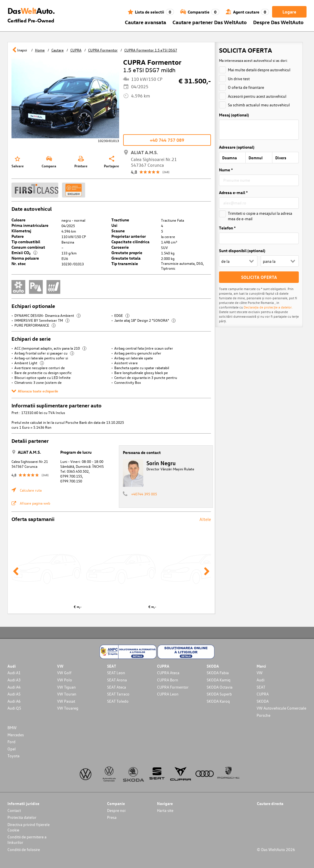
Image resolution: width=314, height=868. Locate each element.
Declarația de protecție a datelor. (268, 307)
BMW (12, 728)
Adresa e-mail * (233, 192)
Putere (18, 236)
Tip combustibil (26, 242)
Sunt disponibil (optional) (242, 251)
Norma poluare (25, 258)
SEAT (261, 687)
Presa (112, 817)
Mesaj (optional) (234, 115)
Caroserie (120, 247)
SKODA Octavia (220, 687)
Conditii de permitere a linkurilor (27, 840)
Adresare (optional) (237, 147)
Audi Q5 (14, 708)
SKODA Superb (219, 694)
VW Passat (66, 701)
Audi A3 (14, 680)
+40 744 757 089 (167, 140)
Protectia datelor (22, 817)
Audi (260, 680)
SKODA (263, 701)
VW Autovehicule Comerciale (281, 708)
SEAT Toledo (118, 701)
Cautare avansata (146, 22)
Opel (12, 749)
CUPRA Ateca (168, 673)
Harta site (165, 810)
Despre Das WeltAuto (278, 22)
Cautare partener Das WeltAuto (210, 22)
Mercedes (16, 735)
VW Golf (64, 673)
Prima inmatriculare (30, 225)
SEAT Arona (117, 680)
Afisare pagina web (35, 503)
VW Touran (67, 694)
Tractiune (120, 220)
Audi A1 (14, 673)
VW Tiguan (66, 687)
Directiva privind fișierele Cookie (29, 827)
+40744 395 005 (144, 494)
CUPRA (263, 694)
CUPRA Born (168, 680)
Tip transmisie (125, 264)
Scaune (118, 231)
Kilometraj (21, 231)
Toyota (13, 756)
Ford (11, 742)
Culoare (19, 220)
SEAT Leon (116, 673)
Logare (289, 12)
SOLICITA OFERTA (259, 277)
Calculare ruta (31, 490)
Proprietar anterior (129, 236)
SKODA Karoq (218, 701)
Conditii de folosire (24, 849)
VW (260, 673)
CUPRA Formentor (173, 687)
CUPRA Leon (168, 694)
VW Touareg (68, 708)
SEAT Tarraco (118, 694)
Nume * (226, 170)
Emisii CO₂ (24, 253)
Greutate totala (126, 258)
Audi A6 (14, 701)
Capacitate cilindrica (130, 242)
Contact (14, 810)
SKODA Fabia (218, 673)
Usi (114, 225)
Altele (205, 519)
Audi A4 (14, 687)
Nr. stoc (19, 264)
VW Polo (65, 680)
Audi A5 (14, 694)
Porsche (263, 715)
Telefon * (227, 228)
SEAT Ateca (117, 687)
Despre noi (116, 810)
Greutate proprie (127, 253)
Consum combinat (28, 247)
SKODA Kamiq (219, 680)
